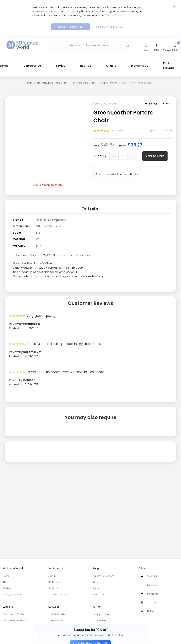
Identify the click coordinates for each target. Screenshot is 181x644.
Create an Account (59, 594)
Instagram (153, 594)
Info (137, 174)
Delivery (98, 582)
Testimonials (101, 620)
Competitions (56, 620)
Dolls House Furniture (84, 83)
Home (29, 83)
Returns (98, 588)
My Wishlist (54, 588)
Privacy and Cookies (14, 614)
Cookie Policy (114, 15)
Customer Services (104, 576)
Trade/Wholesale (12, 594)
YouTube (152, 602)
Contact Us (100, 594)
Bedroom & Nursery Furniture (52, 83)
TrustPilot (152, 576)
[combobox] (91, 46)
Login (147, 50)
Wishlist (167, 50)
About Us (8, 582)
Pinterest (152, 611)
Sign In (52, 576)
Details (90, 209)
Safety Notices (101, 614)
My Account (55, 582)
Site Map (7, 588)
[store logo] (23, 45)
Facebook (153, 585)
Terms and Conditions (15, 620)
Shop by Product (109, 83)
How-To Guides (57, 614)
